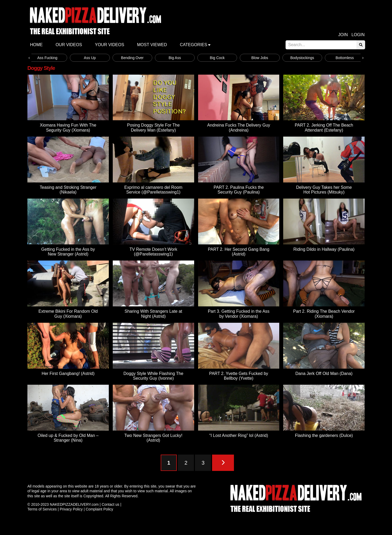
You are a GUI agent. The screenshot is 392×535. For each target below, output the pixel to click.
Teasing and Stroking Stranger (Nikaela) (68, 190)
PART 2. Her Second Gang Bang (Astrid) (239, 252)
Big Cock (217, 58)
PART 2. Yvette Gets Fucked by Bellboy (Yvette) (239, 376)
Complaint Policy (99, 509)
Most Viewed (152, 45)
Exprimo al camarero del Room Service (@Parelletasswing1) (153, 190)
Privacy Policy (71, 509)
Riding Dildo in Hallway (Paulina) (324, 249)
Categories (194, 45)
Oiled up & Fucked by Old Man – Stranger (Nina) (68, 438)
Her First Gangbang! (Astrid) (68, 373)
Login (358, 35)
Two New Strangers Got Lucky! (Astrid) (153, 438)
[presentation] (29, 58)
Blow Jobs (260, 58)
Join (343, 35)
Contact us (111, 504)
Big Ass (175, 58)
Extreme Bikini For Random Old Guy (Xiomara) (68, 314)
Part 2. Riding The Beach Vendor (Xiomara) (324, 314)
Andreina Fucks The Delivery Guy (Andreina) (239, 127)
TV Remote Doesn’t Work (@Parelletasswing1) (153, 252)
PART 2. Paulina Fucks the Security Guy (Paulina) (239, 190)
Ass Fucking (47, 58)
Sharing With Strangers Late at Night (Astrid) (153, 314)
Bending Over (132, 58)
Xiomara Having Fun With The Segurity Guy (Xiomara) (68, 127)
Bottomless (345, 58)
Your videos (109, 45)
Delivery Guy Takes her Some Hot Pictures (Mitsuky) (324, 190)
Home (36, 45)
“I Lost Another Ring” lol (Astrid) (239, 435)
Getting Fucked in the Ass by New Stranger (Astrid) (68, 252)
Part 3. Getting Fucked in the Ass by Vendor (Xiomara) (239, 314)
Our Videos (69, 45)
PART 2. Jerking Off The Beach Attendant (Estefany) (324, 127)
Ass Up (90, 58)
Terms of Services (42, 509)
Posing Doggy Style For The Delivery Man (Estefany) (153, 127)
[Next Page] (223, 463)
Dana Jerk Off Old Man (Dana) (324, 373)
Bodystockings (302, 58)
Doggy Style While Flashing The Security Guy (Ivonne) (153, 376)
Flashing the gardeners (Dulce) (324, 435)
